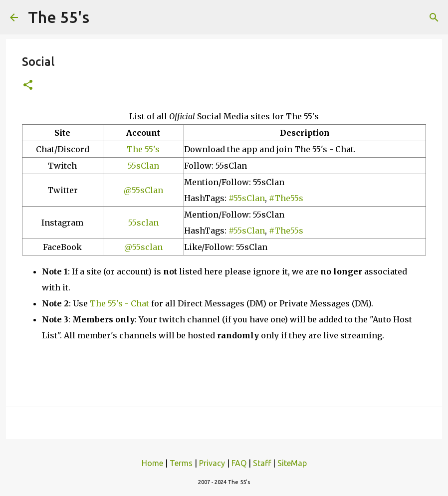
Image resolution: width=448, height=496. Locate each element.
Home (152, 463)
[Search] (434, 17)
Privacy (212, 463)
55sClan (143, 166)
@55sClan (143, 190)
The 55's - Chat (119, 303)
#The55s (286, 198)
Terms (181, 463)
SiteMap (292, 463)
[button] (28, 86)
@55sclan (143, 247)
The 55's (59, 17)
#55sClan (247, 198)
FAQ (239, 463)
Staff (262, 463)
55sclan (143, 223)
